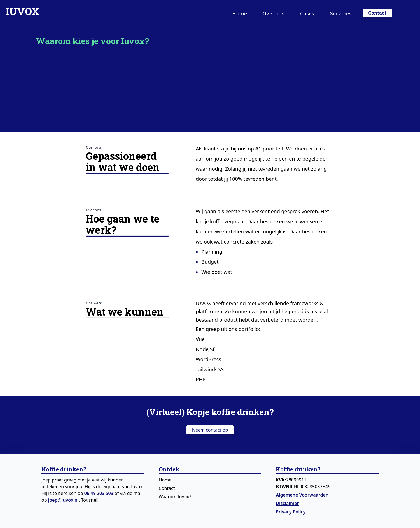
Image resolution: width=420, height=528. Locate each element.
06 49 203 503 (99, 493)
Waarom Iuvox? (175, 497)
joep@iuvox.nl (63, 500)
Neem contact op (210, 430)
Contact (167, 488)
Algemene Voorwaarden (302, 495)
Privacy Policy (291, 512)
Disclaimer (287, 503)
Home (240, 13)
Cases (307, 13)
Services (341, 13)
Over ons (274, 13)
